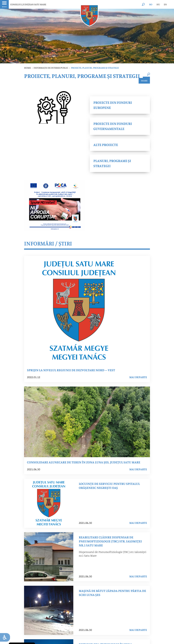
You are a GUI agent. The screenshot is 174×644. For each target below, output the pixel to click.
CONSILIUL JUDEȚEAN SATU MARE (28, 4)
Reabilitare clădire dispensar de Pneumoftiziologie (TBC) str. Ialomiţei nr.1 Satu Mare (110, 541)
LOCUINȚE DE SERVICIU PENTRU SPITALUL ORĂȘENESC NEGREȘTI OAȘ (109, 486)
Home (27, 68)
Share (144, 81)
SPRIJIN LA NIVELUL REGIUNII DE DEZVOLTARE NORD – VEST (71, 370)
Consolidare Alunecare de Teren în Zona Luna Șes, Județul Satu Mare (84, 462)
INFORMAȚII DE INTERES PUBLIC (51, 68)
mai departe (138, 377)
